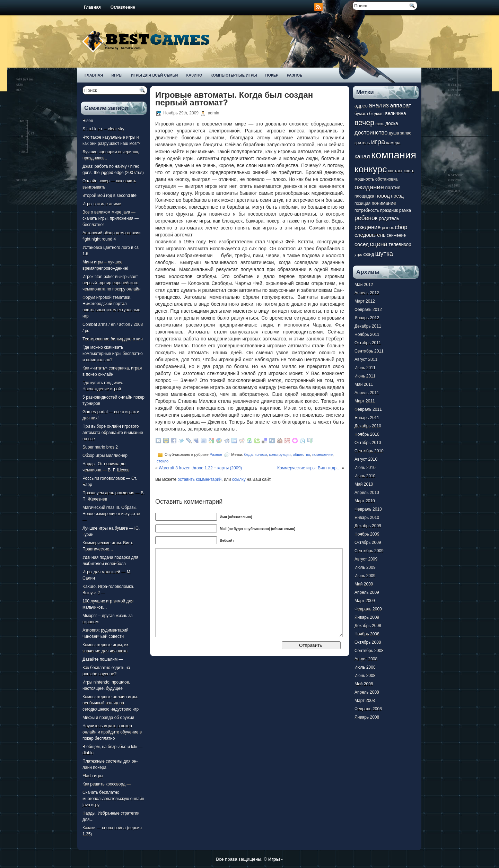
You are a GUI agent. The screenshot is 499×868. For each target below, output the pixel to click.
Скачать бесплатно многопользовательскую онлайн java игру (113, 799)
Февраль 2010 (368, 509)
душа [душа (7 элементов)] (394, 133)
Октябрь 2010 (368, 443)
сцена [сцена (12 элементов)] (379, 244)
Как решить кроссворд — (107, 784)
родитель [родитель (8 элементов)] (389, 219)
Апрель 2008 (367, 692)
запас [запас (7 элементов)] (406, 133)
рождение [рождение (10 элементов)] (367, 227)
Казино (194, 75)
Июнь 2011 (365, 376)
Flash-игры (93, 776)
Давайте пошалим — (103, 659)
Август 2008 (366, 659)
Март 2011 (365, 401)
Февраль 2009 (368, 609)
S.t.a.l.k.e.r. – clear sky (103, 129)
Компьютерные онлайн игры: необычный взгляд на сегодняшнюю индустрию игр (111, 703)
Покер (272, 75)
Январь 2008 (367, 717)
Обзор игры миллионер (105, 455)
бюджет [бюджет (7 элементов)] (377, 114)
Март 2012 (365, 301)
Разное (294, 75)
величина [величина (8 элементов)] (396, 114)
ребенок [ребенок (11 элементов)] (366, 218)
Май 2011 (364, 384)
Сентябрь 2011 (369, 351)
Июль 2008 (365, 667)
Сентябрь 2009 (369, 551)
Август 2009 (366, 559)
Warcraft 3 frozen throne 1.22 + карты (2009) (200, 468)
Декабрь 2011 (368, 326)
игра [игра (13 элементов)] (378, 142)
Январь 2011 (367, 418)
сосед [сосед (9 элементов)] (362, 244)
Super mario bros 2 (100, 447)
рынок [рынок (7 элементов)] (388, 228)
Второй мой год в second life (110, 196)
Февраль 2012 (368, 310)
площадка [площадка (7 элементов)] (364, 196)
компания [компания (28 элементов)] (394, 155)
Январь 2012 (367, 318)
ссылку (239, 479)
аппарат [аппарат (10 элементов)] (401, 105)
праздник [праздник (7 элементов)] (389, 210)
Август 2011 (366, 359)
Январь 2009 (367, 617)
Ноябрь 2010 (367, 434)
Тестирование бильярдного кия (113, 339)
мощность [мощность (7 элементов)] (364, 179)
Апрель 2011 (367, 393)
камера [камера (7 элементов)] (393, 143)
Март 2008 (365, 701)
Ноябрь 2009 (367, 534)
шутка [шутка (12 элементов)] (384, 254)
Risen (88, 121)
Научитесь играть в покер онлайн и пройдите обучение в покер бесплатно (112, 732)
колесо (261, 454)
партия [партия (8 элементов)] (393, 188)
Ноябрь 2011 (367, 335)
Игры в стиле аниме (102, 204)
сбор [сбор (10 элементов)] (401, 227)
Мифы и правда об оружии (108, 718)
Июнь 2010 (365, 476)
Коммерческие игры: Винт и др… (309, 468)
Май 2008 (364, 684)
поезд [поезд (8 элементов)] (397, 196)
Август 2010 (366, 459)
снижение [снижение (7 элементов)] (396, 235)
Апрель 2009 (367, 592)
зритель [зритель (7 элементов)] (362, 143)
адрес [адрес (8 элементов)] (361, 106)
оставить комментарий (199, 479)
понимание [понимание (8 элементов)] (384, 203)
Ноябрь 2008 (367, 634)
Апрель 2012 (367, 293)
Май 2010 (364, 484)
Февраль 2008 (368, 709)
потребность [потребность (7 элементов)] (367, 210)
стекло (163, 461)
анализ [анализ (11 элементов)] (379, 105)
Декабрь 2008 (368, 626)
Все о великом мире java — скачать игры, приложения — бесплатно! (111, 218)
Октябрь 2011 (368, 343)
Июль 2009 (365, 567)
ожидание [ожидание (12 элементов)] (369, 187)
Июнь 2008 (365, 676)
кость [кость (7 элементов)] (409, 171)
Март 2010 (365, 501)
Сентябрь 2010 (369, 451)
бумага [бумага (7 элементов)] (361, 114)
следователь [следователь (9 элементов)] (370, 235)
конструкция (280, 454)
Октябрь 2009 (368, 542)
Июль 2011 (365, 368)
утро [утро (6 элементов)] (358, 254)
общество (301, 454)
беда (249, 454)
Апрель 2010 (367, 493)
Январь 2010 (367, 518)
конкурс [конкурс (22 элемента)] (371, 169)
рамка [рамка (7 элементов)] (405, 210)
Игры (117, 75)
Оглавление (123, 7)
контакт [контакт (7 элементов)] (395, 171)
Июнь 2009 (365, 576)
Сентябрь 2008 (369, 651)
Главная (92, 7)
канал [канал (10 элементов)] (362, 156)
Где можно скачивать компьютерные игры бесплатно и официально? (113, 354)
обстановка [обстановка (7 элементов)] (386, 179)
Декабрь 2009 (368, 526)
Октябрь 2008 (368, 642)
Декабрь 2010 (368, 426)
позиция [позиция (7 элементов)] (362, 203)
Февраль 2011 (368, 409)
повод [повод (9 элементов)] (383, 196)
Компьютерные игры (234, 75)
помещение (322, 454)
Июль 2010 (365, 468)
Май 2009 (364, 584)
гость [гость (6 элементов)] (380, 124)
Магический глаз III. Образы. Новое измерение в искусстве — (111, 514)
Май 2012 (364, 285)
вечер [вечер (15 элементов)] (364, 123)
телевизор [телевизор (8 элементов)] (400, 245)
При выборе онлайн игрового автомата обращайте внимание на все (113, 433)
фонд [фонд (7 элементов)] (369, 254)
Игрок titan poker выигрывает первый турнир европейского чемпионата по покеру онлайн (111, 283)
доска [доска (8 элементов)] (392, 124)
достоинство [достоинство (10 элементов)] (371, 132)
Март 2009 (365, 601)
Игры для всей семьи (155, 75)
